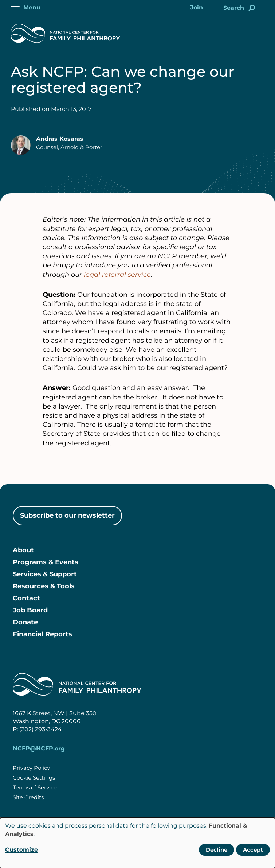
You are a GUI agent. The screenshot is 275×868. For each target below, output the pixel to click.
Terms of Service (35, 787)
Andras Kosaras (60, 139)
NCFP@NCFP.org (39, 748)
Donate (25, 622)
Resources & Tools (44, 586)
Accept (253, 850)
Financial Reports (42, 634)
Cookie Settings (34, 778)
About (23, 550)
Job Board (30, 610)
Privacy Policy (31, 768)
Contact (26, 598)
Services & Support (45, 574)
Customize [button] (21, 850)
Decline (217, 850)
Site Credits (28, 797)
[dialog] (137, 843)
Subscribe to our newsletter (67, 515)
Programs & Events (46, 562)
